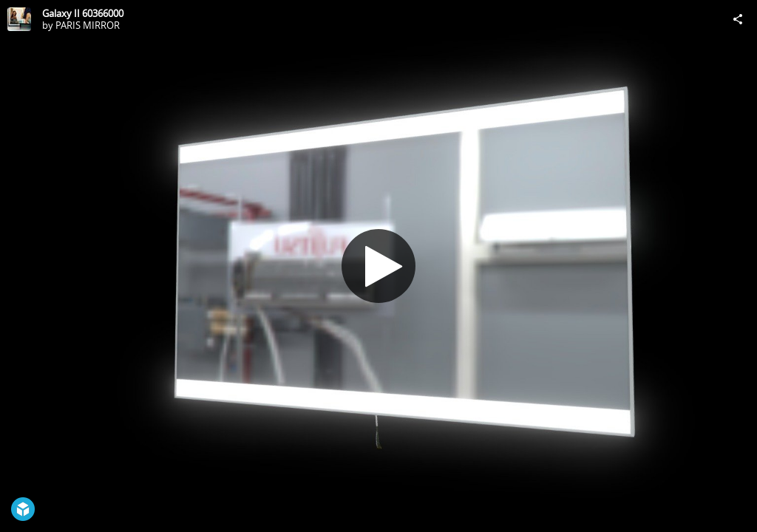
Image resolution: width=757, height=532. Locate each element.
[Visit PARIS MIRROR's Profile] (19, 19)
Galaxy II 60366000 (83, 13)
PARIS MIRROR (88, 25)
